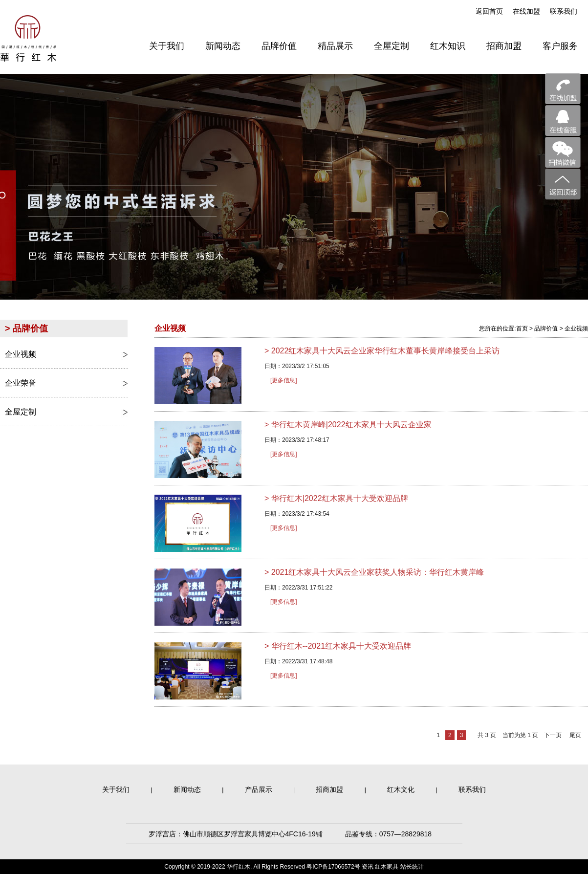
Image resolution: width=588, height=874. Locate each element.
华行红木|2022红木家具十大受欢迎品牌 (336, 498)
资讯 (368, 867)
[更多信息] (284, 380)
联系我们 (564, 11)
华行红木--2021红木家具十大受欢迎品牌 (338, 646)
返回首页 (489, 11)
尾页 (575, 735)
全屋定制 (21, 412)
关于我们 (116, 789)
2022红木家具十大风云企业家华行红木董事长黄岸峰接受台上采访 (382, 351)
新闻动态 (187, 789)
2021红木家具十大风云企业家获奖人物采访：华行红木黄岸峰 (374, 572)
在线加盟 (526, 11)
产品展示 (259, 789)
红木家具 (387, 867)
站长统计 (412, 867)
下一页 (553, 735)
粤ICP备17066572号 (333, 867)
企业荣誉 (21, 383)
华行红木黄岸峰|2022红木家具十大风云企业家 (348, 425)
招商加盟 (329, 789)
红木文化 (401, 789)
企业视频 (21, 354)
